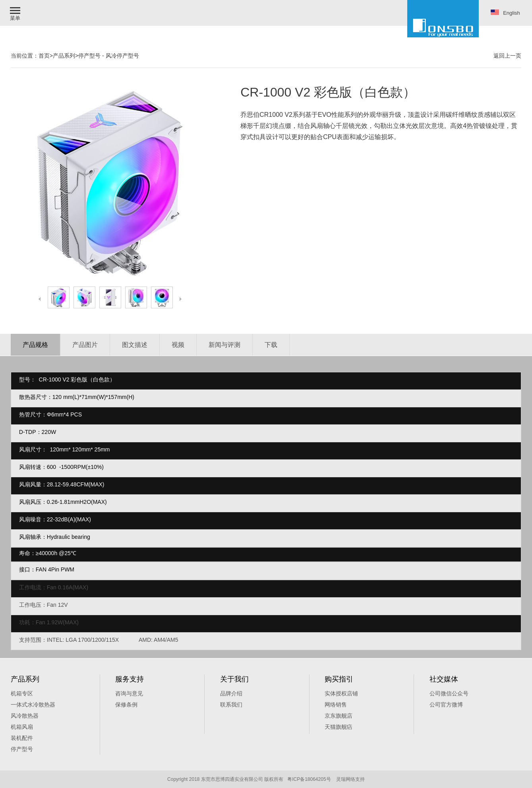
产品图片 (85, 345)
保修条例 (126, 705)
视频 (178, 345)
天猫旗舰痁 (339, 727)
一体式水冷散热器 (33, 705)
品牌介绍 (231, 693)
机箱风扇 (22, 727)
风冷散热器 (25, 716)
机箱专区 (22, 693)
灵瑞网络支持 (350, 779)
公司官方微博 (446, 705)
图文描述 (135, 345)
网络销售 (336, 705)
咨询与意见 (129, 693)
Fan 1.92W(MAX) (58, 622)
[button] (16, 13)
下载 (271, 345)
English (505, 13)
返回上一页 (507, 56)
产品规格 (35, 345)
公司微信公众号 (449, 693)
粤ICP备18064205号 (309, 779)
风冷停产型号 (122, 56)
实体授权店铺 (341, 693)
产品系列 (64, 56)
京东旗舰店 (339, 716)
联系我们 (231, 705)
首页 (44, 56)
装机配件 (22, 738)
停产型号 (89, 56)
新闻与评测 (224, 345)
